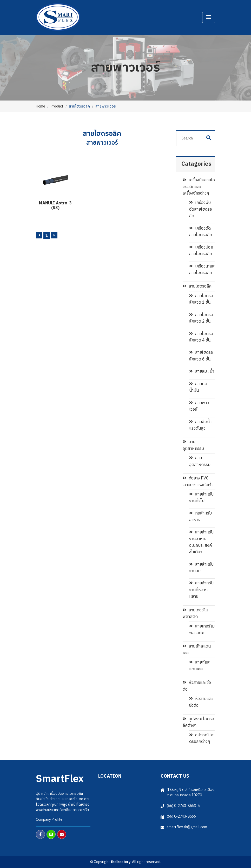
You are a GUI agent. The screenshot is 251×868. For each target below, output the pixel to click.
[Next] (54, 235)
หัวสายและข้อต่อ (197, 686)
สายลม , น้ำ (202, 372)
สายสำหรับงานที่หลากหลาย (201, 590)
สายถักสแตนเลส (197, 650)
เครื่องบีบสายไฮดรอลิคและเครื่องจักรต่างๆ (199, 187)
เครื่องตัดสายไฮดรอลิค (201, 232)
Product (57, 106)
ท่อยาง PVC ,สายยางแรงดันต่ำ (198, 482)
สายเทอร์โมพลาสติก (195, 613)
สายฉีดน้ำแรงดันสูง (200, 425)
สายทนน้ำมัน (198, 387)
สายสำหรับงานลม (201, 568)
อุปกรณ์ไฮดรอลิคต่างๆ (198, 722)
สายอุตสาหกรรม (193, 445)
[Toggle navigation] (209, 17)
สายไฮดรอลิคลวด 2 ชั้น (201, 318)
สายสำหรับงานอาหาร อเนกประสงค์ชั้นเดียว (201, 542)
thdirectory (121, 862)
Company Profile (49, 820)
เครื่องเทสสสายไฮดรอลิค (202, 270)
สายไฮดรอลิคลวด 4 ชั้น (201, 337)
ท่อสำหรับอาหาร (200, 517)
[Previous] (39, 235)
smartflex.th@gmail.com (187, 827)
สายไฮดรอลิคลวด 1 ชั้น (201, 299)
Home (41, 106)
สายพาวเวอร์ (199, 406)
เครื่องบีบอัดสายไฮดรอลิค (201, 209)
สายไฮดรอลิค (197, 286)
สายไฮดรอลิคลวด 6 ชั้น (201, 356)
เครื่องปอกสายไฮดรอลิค (201, 251)
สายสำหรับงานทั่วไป (201, 498)
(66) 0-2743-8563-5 (183, 806)
